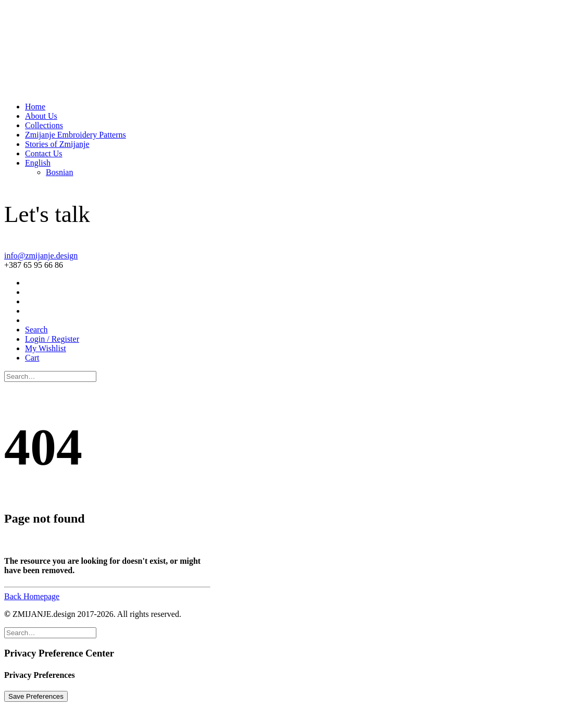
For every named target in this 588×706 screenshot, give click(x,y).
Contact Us (44, 153)
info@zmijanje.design (41, 256)
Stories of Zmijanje (57, 144)
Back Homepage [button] (32, 596)
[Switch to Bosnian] (59, 172)
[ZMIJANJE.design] (294, 49)
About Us (41, 116)
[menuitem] (304, 107)
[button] (36, 330)
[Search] (50, 376)
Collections (44, 125)
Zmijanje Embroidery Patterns (76, 135)
